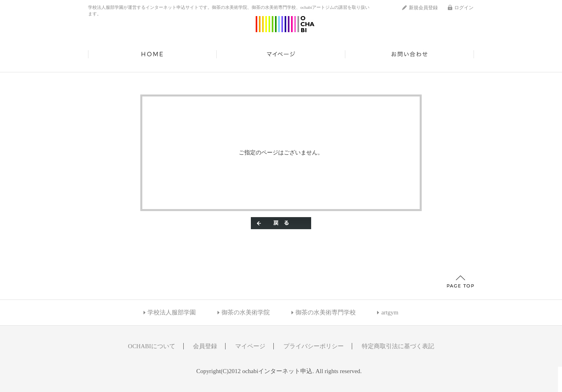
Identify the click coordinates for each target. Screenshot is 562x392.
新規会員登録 (423, 8)
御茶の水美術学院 (246, 312)
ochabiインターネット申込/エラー (285, 24)
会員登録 (205, 346)
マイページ (281, 54)
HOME (152, 54)
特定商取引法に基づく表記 (398, 346)
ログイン (464, 8)
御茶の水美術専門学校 (326, 312)
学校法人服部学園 (172, 312)
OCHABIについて (151, 346)
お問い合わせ (410, 54)
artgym (390, 312)
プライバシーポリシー (314, 346)
